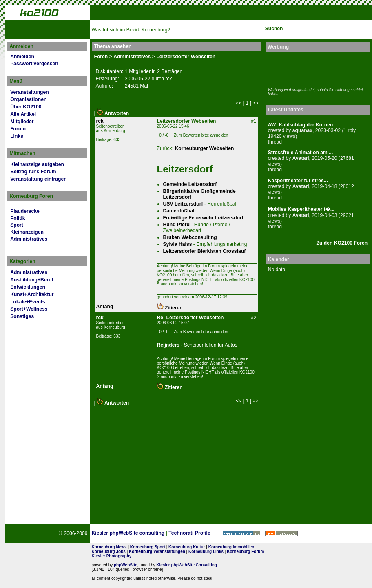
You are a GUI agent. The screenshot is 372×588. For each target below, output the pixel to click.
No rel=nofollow (281, 533)
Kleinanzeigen (27, 232)
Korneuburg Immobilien (231, 547)
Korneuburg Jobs (109, 552)
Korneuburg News (109, 547)
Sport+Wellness (29, 309)
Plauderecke (25, 211)
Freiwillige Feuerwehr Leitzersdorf (203, 218)
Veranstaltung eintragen (38, 179)
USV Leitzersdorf (183, 204)
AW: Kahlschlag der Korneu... (303, 125)
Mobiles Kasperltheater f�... (301, 209)
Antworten (113, 113)
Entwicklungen (28, 287)
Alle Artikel (23, 114)
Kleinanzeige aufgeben (37, 164)
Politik (18, 218)
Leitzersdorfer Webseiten (186, 57)
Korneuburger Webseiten (204, 148)
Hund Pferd (177, 225)
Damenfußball (179, 211)
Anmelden (22, 57)
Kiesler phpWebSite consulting (128, 533)
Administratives (29, 239)
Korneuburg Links (206, 552)
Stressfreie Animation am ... (301, 153)
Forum (18, 129)
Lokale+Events (28, 302)
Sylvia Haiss (178, 244)
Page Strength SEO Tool (241, 533)
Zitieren (170, 308)
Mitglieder (22, 122)
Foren (101, 57)
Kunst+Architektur (32, 294)
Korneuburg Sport (148, 547)
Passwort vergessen (34, 64)
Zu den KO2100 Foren (342, 243)
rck (100, 121)
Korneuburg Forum (245, 552)
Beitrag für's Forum (33, 172)
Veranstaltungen (30, 92)
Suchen (274, 29)
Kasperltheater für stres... (298, 181)
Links (17, 136)
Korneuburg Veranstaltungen (157, 552)
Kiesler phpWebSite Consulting (187, 565)
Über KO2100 (26, 107)
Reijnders (168, 345)
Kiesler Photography (112, 556)
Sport (17, 225)
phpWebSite (126, 565)
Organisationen (28, 99)
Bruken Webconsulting (190, 237)
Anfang (105, 307)
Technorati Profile (189, 533)
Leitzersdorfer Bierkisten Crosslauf (205, 251)
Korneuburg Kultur (187, 547)
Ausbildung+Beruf (32, 280)
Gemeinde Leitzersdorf (190, 184)
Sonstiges (22, 316)
